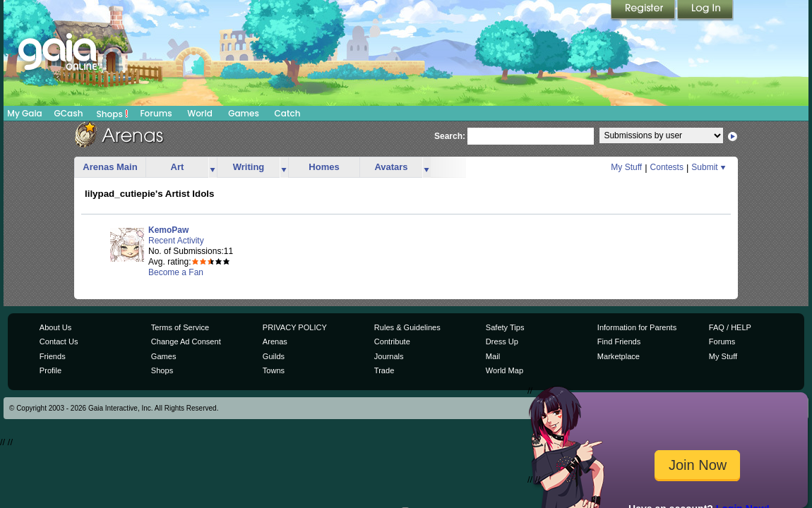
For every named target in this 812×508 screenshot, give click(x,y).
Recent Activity (176, 241)
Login (705, 11)
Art (178, 167)
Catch (288, 113)
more (213, 168)
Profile (50, 370)
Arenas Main (110, 167)
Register (644, 11)
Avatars (391, 167)
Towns (274, 370)
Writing (249, 167)
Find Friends (619, 341)
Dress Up (502, 341)
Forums (156, 113)
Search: (450, 136)
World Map (504, 370)
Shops (113, 114)
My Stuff (626, 167)
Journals (389, 356)
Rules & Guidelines (407, 327)
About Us (55, 327)
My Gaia (24, 113)
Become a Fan (176, 272)
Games (244, 113)
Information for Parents (637, 327)
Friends (53, 356)
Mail (493, 356)
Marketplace (619, 356)
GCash (69, 113)
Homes (324, 167)
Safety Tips (505, 327)
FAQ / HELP (730, 327)
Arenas (275, 341)
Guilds (274, 356)
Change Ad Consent (186, 341)
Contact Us (59, 341)
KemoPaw (168, 230)
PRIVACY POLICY (295, 327)
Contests (667, 167)
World (200, 113)
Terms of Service (180, 327)
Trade (384, 370)
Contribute (392, 341)
